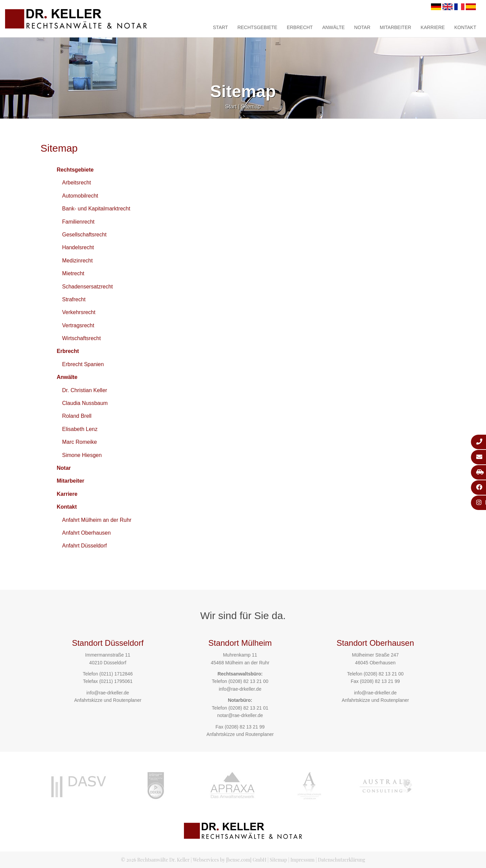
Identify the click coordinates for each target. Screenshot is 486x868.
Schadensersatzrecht (87, 287)
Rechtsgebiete (257, 27)
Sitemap (251, 107)
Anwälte (334, 27)
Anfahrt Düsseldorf (85, 546)
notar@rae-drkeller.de (240, 715)
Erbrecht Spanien (83, 364)
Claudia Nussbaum (85, 403)
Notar (362, 27)
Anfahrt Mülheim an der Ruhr (97, 520)
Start (221, 27)
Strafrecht (74, 299)
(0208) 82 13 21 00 (248, 681)
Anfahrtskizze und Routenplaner (108, 700)
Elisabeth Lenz (80, 429)
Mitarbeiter (395, 27)
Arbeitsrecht (76, 183)
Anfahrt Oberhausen (86, 533)
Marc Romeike (79, 442)
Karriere (433, 27)
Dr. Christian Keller (85, 390)
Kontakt (465, 27)
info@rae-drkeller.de (108, 693)
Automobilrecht (80, 196)
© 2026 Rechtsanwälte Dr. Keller (155, 860)
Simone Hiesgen (82, 455)
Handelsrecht (78, 247)
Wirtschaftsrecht (82, 338)
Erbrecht (300, 27)
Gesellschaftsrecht (84, 235)
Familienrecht (78, 222)
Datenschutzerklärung (342, 860)
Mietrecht (73, 273)
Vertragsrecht (78, 325)
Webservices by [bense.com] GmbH (230, 860)
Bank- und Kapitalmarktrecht (96, 209)
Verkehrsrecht (79, 312)
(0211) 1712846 (116, 674)
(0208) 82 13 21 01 (248, 708)
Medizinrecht (77, 261)
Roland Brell (77, 416)
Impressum (303, 860)
